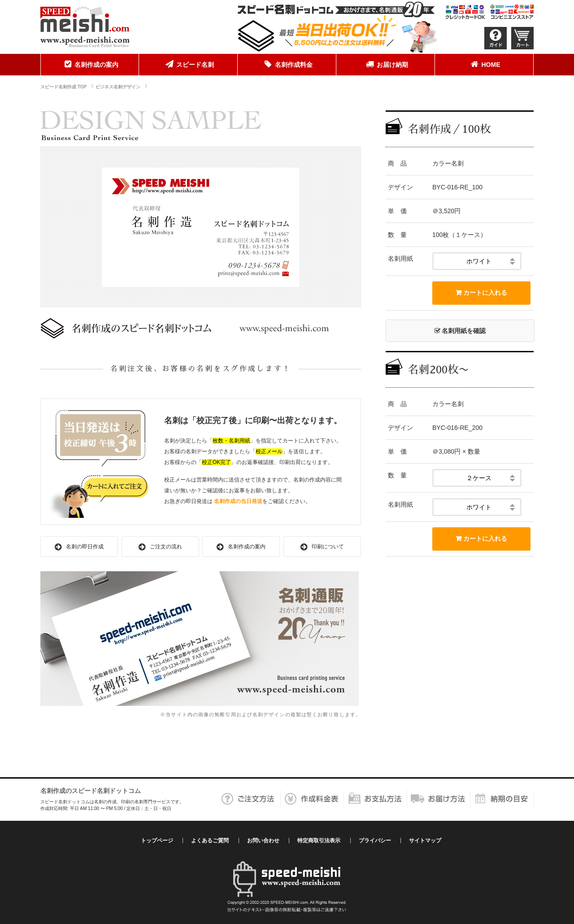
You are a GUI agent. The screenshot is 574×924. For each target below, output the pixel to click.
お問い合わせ (263, 841)
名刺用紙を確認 (460, 331)
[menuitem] (90, 65)
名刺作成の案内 (90, 64)
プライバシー (375, 841)
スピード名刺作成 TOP (63, 87)
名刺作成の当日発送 (238, 501)
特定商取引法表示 (319, 841)
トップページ (157, 841)
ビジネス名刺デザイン (118, 87)
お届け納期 (386, 64)
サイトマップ (425, 841)
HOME (484, 64)
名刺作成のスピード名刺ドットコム (91, 791)
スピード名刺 (188, 64)
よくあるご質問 (210, 841)
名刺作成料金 (287, 64)
